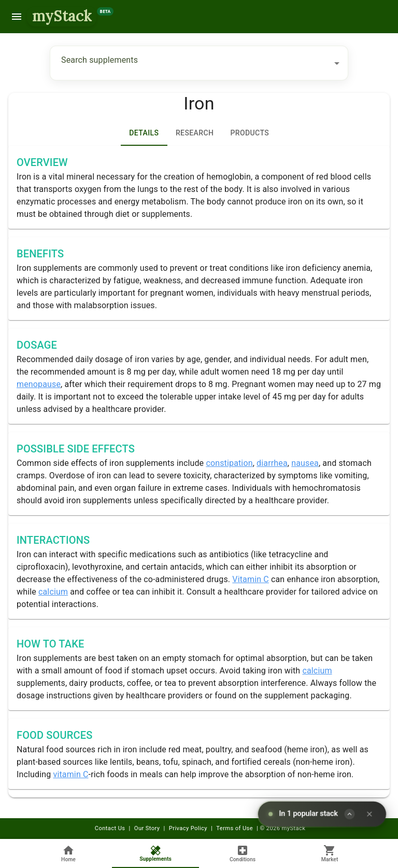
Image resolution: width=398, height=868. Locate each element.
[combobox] (191, 63)
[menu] (17, 17)
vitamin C (70, 774)
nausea (305, 463)
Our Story (147, 828)
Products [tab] (250, 133)
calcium (53, 592)
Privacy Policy (188, 828)
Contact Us (110, 828)
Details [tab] (144, 133)
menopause (39, 384)
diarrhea (272, 463)
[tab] (195, 133)
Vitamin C (251, 579)
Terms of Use (234, 828)
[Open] (337, 63)
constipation (229, 463)
